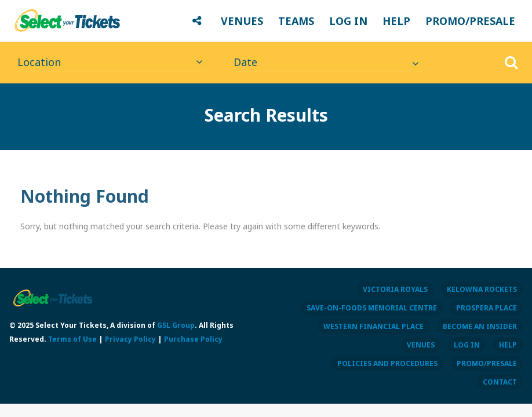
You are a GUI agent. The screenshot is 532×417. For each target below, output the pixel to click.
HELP (396, 21)
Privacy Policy (130, 339)
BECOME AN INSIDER (480, 326)
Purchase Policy (193, 339)
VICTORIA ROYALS (395, 289)
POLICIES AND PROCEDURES (387, 363)
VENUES (242, 21)
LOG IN (348, 21)
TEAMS (296, 21)
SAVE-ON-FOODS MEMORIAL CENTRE (372, 308)
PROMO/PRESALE (470, 21)
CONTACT (500, 382)
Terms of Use (72, 339)
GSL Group (176, 325)
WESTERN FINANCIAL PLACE (374, 326)
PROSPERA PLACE (487, 308)
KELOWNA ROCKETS (482, 289)
